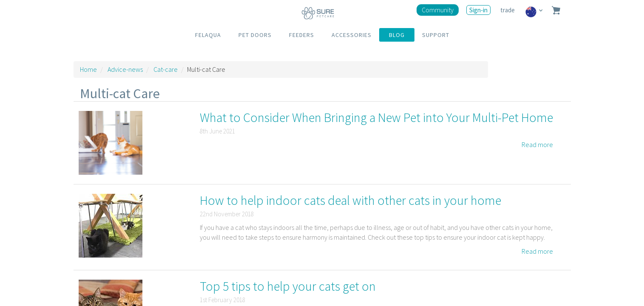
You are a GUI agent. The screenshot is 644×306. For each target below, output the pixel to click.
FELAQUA (208, 35)
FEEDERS (302, 35)
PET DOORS (255, 35)
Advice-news (125, 69)
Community (438, 10)
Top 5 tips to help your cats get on (288, 286)
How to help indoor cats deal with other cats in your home (350, 200)
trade (508, 10)
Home (88, 69)
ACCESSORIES (352, 35)
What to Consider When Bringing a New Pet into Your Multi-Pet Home (376, 117)
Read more (537, 144)
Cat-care (166, 69)
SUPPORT (436, 35)
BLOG (397, 35)
